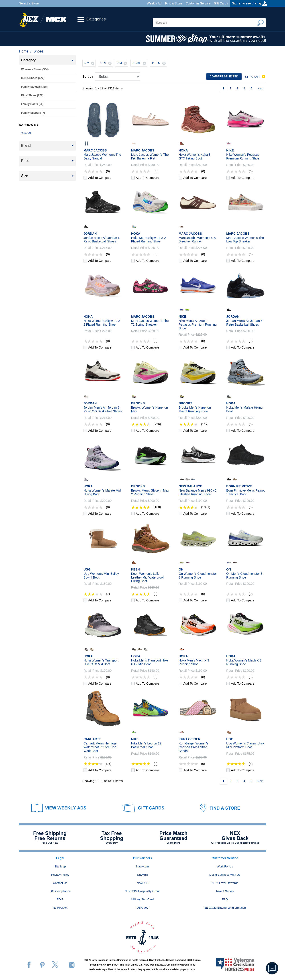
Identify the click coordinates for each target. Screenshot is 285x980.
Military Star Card (142, 899)
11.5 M (159, 63)
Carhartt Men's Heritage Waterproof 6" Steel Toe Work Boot (100, 747)
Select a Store (29, 3)
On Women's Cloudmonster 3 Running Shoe (198, 576)
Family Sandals (34, 87)
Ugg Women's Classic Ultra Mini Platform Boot (245, 745)
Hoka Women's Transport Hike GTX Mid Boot (101, 662)
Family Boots (32, 104)
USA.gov (142, 908)
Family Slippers (33, 113)
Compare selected (224, 77)
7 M (123, 63)
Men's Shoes (33, 78)
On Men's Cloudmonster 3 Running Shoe (244, 576)
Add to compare (100, 178)
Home (24, 51)
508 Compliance (60, 891)
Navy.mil (143, 875)
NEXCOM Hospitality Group (142, 891)
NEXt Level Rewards (225, 883)
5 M (90, 63)
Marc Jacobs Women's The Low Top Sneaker (245, 240)
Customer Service (198, 3)
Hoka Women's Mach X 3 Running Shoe (244, 662)
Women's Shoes (35, 69)
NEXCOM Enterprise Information (225, 908)
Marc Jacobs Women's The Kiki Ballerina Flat (150, 156)
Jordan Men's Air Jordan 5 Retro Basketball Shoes (244, 323)
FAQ (225, 899)
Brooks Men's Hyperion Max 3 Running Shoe (195, 409)
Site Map (60, 866)
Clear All (26, 133)
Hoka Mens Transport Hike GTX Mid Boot (150, 662)
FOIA (60, 899)
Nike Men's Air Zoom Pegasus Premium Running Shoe (198, 325)
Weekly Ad (154, 3)
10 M (106, 63)
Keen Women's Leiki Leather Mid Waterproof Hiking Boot (148, 577)
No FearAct (60, 908)
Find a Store (173, 3)
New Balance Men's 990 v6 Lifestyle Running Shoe (198, 492)
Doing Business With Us (225, 875)
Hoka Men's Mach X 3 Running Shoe (194, 662)
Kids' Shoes (32, 95)
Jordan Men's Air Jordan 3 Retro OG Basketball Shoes (103, 409)
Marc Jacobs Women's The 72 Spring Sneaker (150, 323)
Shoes (38, 51)
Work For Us (225, 866)
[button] (272, 968)
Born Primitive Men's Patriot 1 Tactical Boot (245, 492)
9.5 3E (140, 63)
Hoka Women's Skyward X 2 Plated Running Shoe (102, 323)
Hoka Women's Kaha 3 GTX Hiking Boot (195, 156)
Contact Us (60, 883)
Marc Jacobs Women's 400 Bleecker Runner (197, 240)
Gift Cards (221, 3)
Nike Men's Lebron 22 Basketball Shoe (146, 745)
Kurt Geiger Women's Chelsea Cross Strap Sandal (194, 747)
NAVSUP (143, 883)
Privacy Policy (60, 875)
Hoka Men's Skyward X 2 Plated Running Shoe (149, 240)
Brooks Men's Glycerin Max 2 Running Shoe (150, 492)
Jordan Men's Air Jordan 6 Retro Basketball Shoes (102, 240)
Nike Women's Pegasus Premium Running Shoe (243, 156)
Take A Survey (225, 891)
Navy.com (143, 866)
